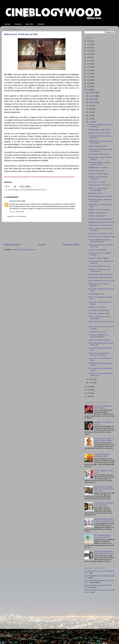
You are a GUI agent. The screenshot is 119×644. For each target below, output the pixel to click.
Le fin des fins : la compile (97, 182)
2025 (89, 41)
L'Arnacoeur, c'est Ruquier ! (98, 250)
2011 (89, 87)
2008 (89, 390)
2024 (89, 44)
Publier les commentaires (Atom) (25, 250)
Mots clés (29, 24)
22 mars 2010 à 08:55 (17, 212)
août (91, 106)
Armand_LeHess (15, 201)
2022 (89, 51)
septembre (93, 102)
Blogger (63, 638)
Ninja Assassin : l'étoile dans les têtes (21, 34)
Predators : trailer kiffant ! (97, 216)
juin (90, 112)
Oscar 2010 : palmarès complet (99, 314)
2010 (89, 90)
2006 (89, 396)
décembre (92, 93)
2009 (89, 387)
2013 (89, 80)
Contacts (41, 24)
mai (90, 116)
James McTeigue (14, 190)
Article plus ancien (71, 245)
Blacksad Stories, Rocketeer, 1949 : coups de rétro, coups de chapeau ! (104, 489)
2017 (89, 67)
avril (90, 119)
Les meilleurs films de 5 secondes (100, 266)
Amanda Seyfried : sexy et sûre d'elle (101, 225)
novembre (93, 96)
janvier (91, 383)
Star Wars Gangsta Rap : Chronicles (100, 196)
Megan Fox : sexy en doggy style (99, 258)
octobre (92, 99)
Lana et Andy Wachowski (28, 190)
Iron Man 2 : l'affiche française (99, 174)
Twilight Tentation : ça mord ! (98, 168)
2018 (89, 64)
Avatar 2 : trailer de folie (97, 171)
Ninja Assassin (42, 190)
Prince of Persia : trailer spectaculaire (101, 275)
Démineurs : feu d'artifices (97, 307)
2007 (89, 393)
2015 (89, 74)
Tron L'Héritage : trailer (96, 294)
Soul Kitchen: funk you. (96, 193)
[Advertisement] (42, 233)
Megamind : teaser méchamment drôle (102, 222)
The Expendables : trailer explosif (100, 130)
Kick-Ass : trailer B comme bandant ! (101, 219)
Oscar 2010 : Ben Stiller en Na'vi (99, 310)
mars (91, 122)
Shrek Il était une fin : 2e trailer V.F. (100, 185)
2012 (89, 83)
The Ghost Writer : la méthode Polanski (102, 237)
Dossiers (18, 24)
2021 (89, 54)
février (91, 379)
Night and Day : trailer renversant (99, 133)
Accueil (7, 24)
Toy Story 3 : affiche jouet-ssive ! (99, 340)
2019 (89, 61)
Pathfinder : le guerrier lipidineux (99, 210)
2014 (89, 77)
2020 (89, 57)
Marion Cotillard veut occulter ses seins (102, 281)
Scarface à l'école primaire (97, 146)
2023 (89, 48)
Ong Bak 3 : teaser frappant (98, 213)
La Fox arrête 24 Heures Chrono (99, 154)
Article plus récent (12, 245)
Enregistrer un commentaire (17, 216)
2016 (89, 70)
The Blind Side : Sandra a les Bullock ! (101, 278)
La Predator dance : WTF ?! (97, 332)
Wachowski (23, 136)
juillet (91, 109)
